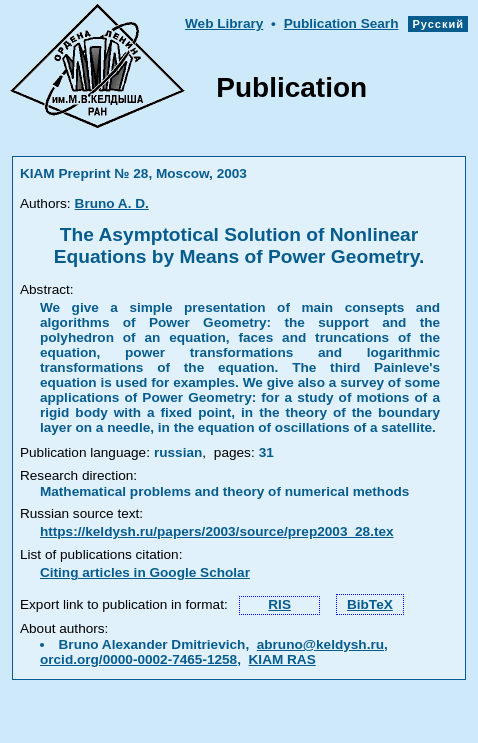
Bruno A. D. (112, 203)
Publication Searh (341, 23)
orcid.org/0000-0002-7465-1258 (138, 659)
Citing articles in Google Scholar (145, 572)
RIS (279, 604)
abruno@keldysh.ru (320, 644)
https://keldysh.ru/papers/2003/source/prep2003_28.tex (217, 531)
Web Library (224, 23)
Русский (438, 24)
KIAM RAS (282, 659)
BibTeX (370, 604)
